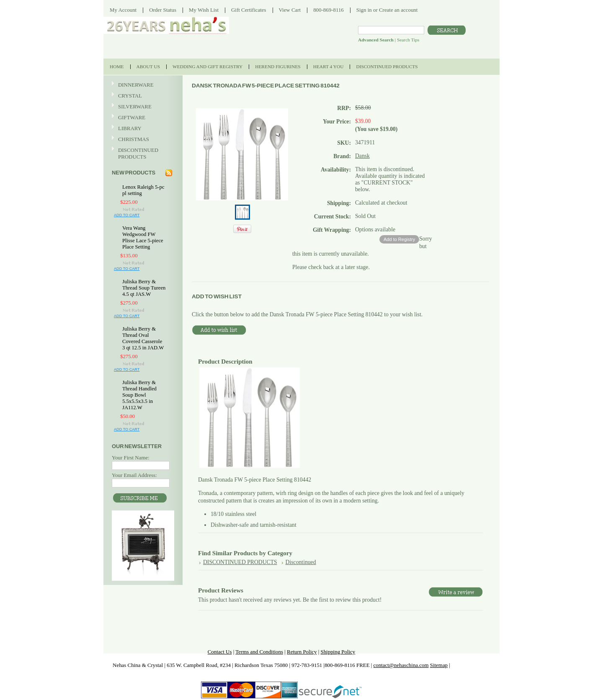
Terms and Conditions (259, 652)
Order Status (163, 10)
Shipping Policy (338, 652)
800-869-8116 (329, 10)
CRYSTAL (142, 96)
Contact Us (220, 652)
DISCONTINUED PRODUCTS (142, 153)
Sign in (364, 10)
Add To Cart (127, 215)
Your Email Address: (134, 475)
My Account (123, 10)
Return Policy (302, 652)
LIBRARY (130, 128)
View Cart (290, 10)
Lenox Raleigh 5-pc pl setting (143, 190)
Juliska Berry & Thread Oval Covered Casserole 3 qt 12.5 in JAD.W (143, 338)
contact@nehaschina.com (401, 665)
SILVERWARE (142, 107)
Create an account (398, 10)
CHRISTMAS (142, 140)
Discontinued (301, 562)
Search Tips (408, 40)
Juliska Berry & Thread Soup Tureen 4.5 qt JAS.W (144, 288)
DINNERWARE (142, 85)
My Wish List (204, 10)
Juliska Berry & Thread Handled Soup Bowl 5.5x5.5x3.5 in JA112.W (139, 395)
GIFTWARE (142, 118)
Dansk (362, 156)
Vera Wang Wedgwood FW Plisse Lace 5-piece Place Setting (143, 237)
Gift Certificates (249, 10)
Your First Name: (131, 458)
